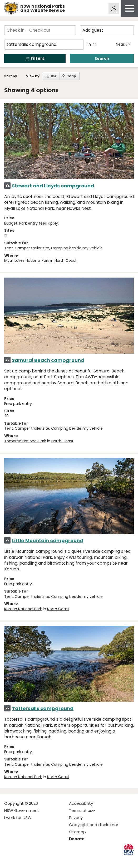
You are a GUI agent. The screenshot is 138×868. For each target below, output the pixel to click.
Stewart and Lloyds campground (53, 186)
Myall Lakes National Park (27, 260)
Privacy (76, 818)
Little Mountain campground (48, 540)
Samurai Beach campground (48, 360)
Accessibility (81, 803)
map (72, 76)
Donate (77, 839)
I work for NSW (18, 818)
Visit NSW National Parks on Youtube (32, 860)
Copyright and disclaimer (94, 825)
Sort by (11, 76)
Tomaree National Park (25, 441)
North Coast (66, 260)
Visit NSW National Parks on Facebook (9, 860)
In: (90, 44)
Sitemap (77, 832)
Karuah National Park (23, 609)
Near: (121, 44)
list (54, 76)
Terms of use (82, 810)
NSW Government (22, 810)
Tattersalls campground (43, 708)
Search (102, 59)
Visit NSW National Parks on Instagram (20, 860)
